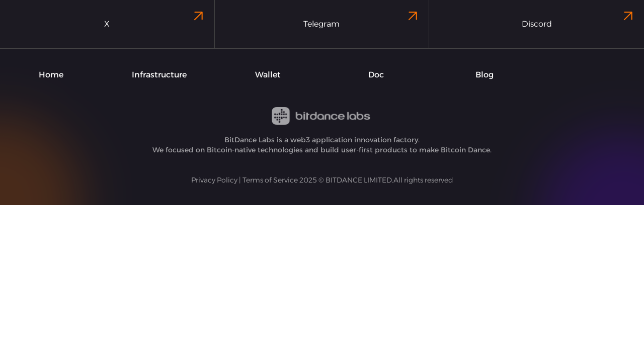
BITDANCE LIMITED (359, 180)
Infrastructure (159, 75)
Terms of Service (270, 180)
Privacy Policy (214, 180)
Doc (376, 75)
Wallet (268, 75)
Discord (579, 18)
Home (51, 75)
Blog (485, 75)
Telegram (362, 18)
